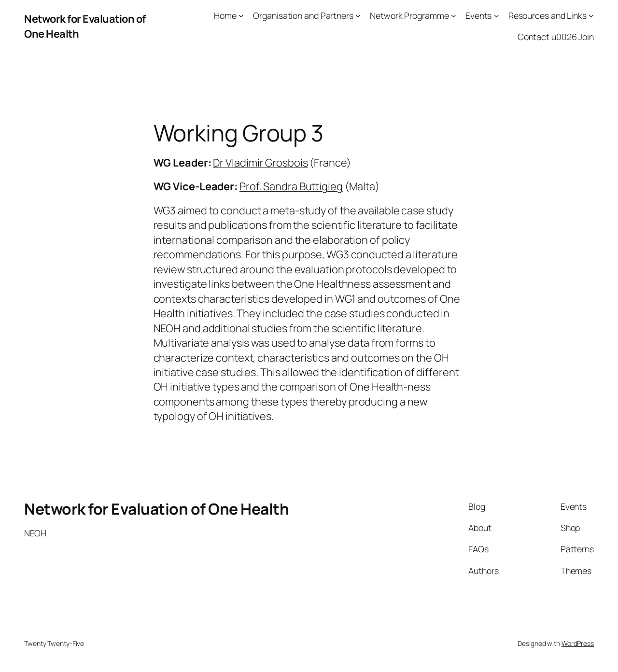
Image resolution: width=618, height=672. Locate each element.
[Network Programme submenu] (454, 16)
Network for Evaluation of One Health (156, 509)
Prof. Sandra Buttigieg (291, 186)
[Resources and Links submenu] (591, 16)
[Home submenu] (241, 16)
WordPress (578, 643)
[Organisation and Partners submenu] (358, 16)
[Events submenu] (497, 16)
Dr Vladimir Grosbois (260, 163)
